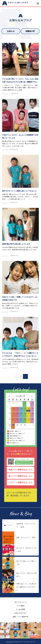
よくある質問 (21, 609)
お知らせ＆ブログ (21, 613)
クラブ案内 (21, 606)
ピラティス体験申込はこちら (21, 482)
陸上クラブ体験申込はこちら (21, 476)
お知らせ (11, 31)
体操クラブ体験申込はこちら (21, 470)
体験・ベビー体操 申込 (21, 617)
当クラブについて (21, 602)
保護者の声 (30, 31)
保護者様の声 (14, 93)
